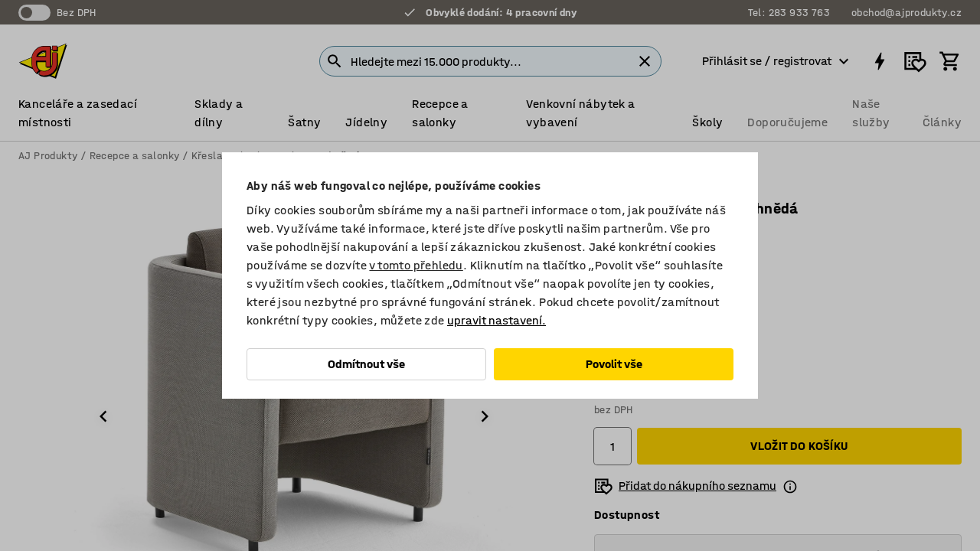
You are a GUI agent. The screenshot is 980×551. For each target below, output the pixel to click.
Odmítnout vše (366, 364)
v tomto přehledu (416, 265)
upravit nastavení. (497, 320)
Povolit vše (614, 364)
